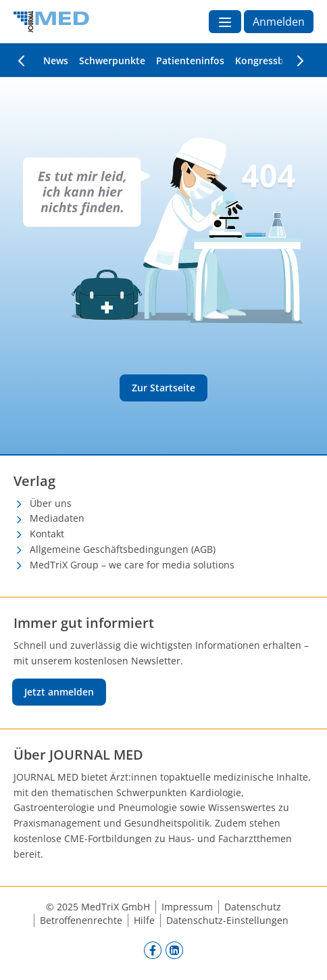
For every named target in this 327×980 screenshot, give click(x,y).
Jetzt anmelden (59, 692)
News (56, 60)
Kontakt (47, 534)
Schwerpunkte (112, 60)
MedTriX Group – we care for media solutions (132, 565)
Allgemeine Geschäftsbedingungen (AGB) (123, 549)
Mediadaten (57, 518)
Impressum (187, 907)
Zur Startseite (163, 388)
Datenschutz (253, 907)
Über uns (51, 503)
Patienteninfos (190, 60)
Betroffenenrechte (81, 920)
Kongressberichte (276, 60)
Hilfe (144, 920)
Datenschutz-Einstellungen (227, 920)
